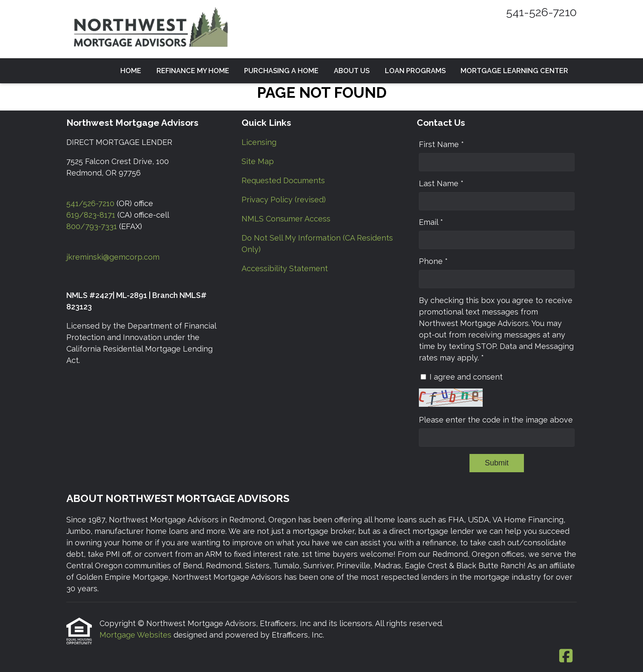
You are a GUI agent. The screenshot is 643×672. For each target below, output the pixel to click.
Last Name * (441, 183)
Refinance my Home (193, 71)
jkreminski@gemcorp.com (113, 257)
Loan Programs (415, 71)
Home (131, 71)
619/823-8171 (91, 215)
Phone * (433, 261)
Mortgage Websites (137, 635)
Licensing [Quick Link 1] (259, 142)
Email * (431, 222)
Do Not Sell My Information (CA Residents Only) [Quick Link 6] (317, 244)
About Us (352, 71)
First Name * (441, 144)
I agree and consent (466, 377)
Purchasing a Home (281, 71)
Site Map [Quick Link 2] (258, 161)
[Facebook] (566, 656)
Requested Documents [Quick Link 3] (283, 180)
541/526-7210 (90, 203)
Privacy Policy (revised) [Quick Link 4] (284, 200)
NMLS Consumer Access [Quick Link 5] (286, 219)
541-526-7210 (541, 12)
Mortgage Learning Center (514, 71)
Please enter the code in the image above (496, 420)
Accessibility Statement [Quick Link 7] (285, 268)
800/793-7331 (92, 226)
